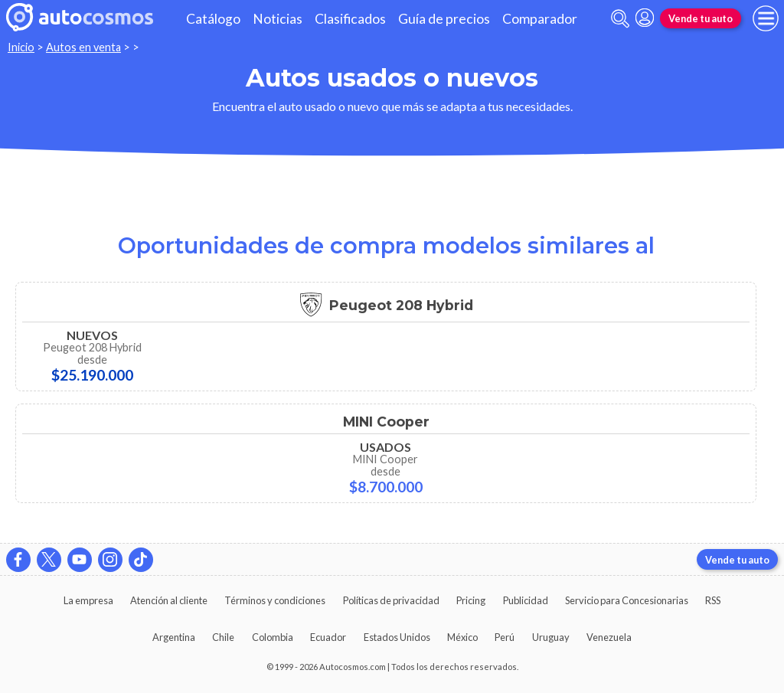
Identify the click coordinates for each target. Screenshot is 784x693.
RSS (713, 600)
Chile (223, 637)
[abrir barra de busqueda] (620, 19)
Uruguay (551, 637)
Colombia (273, 637)
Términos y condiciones (275, 600)
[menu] (766, 18)
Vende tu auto (701, 18)
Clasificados (350, 19)
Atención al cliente (169, 600)
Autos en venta (83, 47)
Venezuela (609, 637)
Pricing (471, 600)
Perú (505, 637)
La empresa (88, 600)
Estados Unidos (397, 637)
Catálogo (213, 19)
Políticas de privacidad (391, 600)
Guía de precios (444, 19)
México (462, 637)
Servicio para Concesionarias (627, 600)
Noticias (278, 19)
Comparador (540, 19)
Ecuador (328, 637)
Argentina (174, 637)
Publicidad (526, 600)
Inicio (21, 47)
